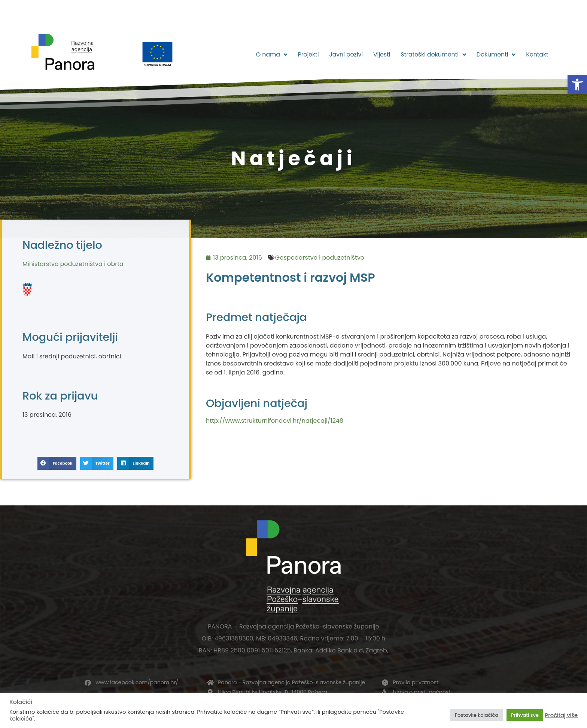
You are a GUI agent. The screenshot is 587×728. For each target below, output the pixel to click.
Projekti (308, 54)
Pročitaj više (561, 715)
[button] (577, 85)
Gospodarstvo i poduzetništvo (320, 258)
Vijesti (382, 54)
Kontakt (537, 54)
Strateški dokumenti (433, 55)
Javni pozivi (346, 54)
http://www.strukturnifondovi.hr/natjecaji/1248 (275, 421)
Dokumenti (496, 55)
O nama (272, 55)
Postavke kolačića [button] (477, 715)
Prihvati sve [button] (525, 715)
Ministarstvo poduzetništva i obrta (73, 264)
